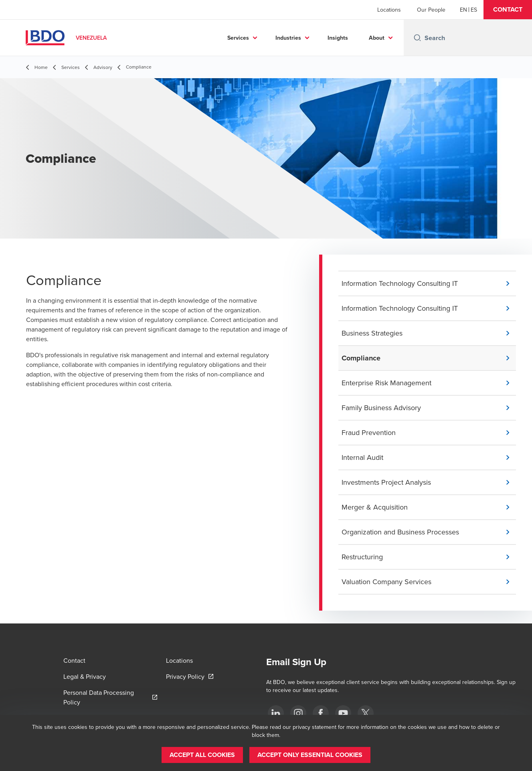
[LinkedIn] (276, 713)
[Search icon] (417, 38)
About (377, 38)
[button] (508, 10)
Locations (389, 10)
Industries (288, 38)
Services (238, 38)
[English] (463, 10)
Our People (431, 10)
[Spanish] (474, 10)
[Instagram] (298, 713)
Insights (338, 38)
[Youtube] (343, 713)
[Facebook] (321, 713)
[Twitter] (366, 713)
